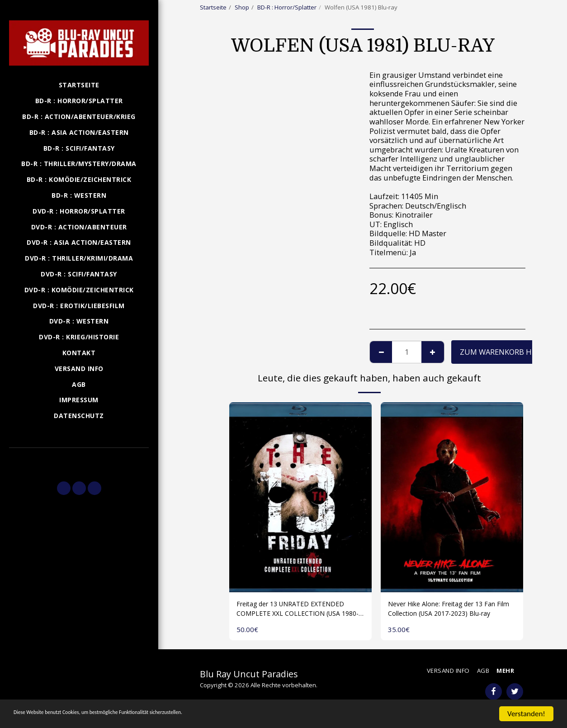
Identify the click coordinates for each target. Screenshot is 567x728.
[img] (300, 497)
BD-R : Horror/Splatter (287, 7)
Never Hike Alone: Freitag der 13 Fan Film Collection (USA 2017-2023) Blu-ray (452, 611)
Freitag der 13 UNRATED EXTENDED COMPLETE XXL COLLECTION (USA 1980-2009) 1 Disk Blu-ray (299, 611)
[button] (79, 461)
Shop (242, 7)
